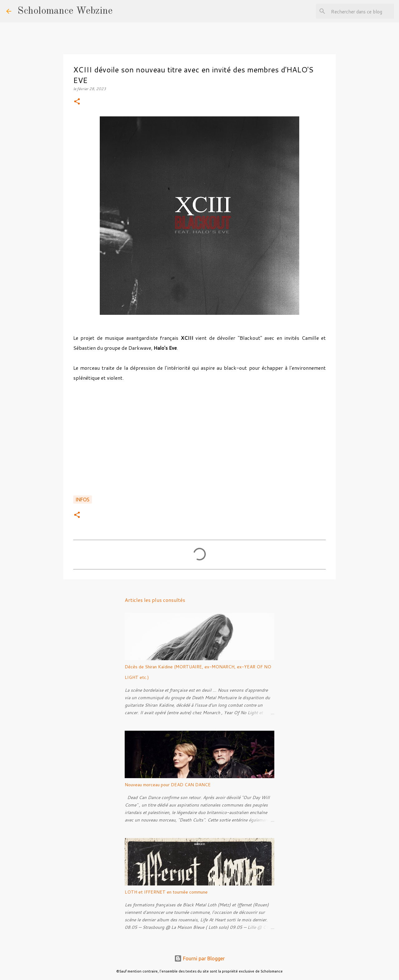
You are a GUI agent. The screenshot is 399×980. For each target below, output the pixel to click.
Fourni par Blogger (199, 958)
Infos (83, 500)
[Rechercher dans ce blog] (361, 11)
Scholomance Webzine (65, 11)
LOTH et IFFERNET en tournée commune (166, 892)
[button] (77, 102)
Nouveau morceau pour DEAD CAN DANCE (168, 785)
